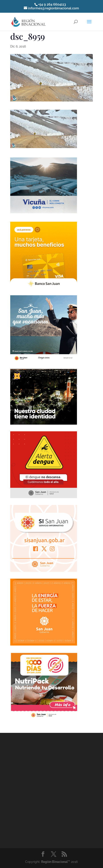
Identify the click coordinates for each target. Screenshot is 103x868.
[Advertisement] (44, 790)
